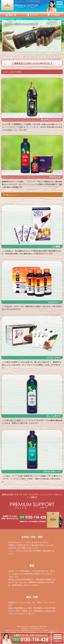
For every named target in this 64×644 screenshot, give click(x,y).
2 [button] (28, 56)
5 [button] (40, 56)
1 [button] (24, 56)
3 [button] (32, 56)
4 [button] (36, 56)
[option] (32, 36)
